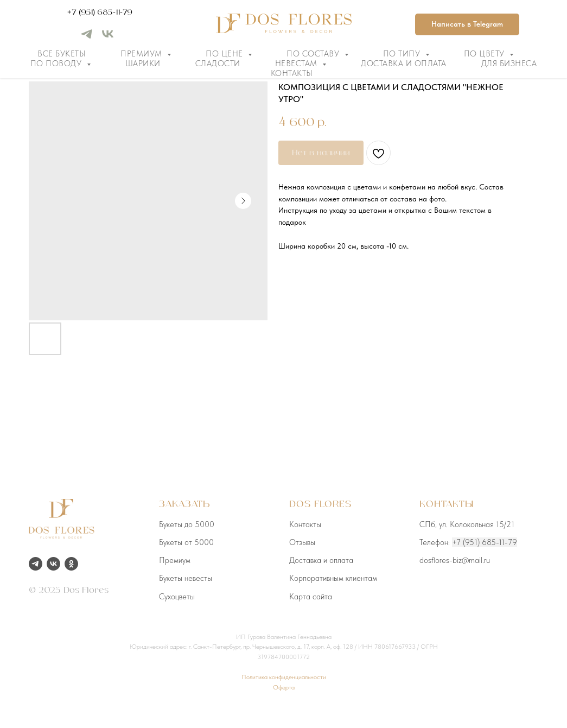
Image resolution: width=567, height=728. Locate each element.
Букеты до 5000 (187, 524)
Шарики (143, 64)
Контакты (292, 73)
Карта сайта (311, 597)
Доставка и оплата (404, 64)
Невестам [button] (298, 64)
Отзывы (302, 542)
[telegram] (87, 38)
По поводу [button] (57, 64)
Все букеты (62, 54)
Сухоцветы (177, 597)
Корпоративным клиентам (333, 578)
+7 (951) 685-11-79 (100, 12)
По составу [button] (314, 54)
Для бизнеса (509, 64)
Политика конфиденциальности (284, 677)
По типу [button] (403, 54)
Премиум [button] (142, 54)
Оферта (284, 687)
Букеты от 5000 (186, 542)
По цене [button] (225, 54)
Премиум (175, 560)
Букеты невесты (186, 578)
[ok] (71, 564)
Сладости (218, 64)
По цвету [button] (486, 54)
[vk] (108, 38)
